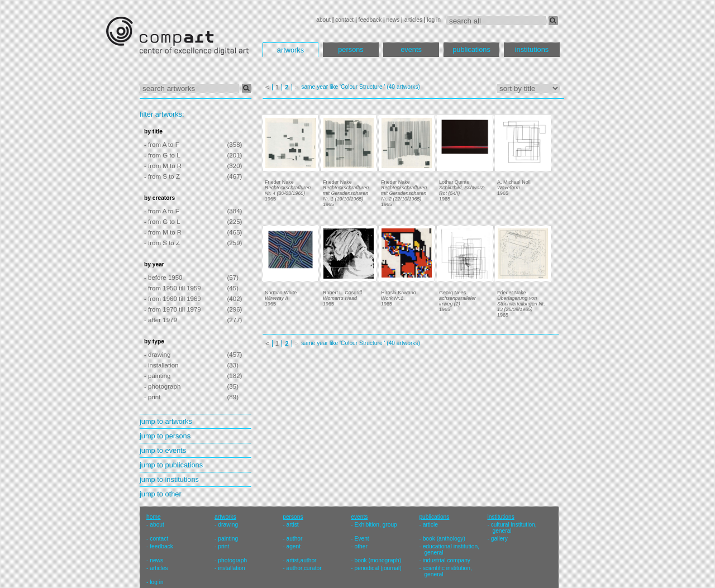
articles (413, 20)
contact (344, 20)
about (323, 20)
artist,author (301, 560)
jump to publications (171, 465)
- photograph (162, 386)
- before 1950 (163, 278)
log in (434, 20)
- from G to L (162, 155)
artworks (290, 50)
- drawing (157, 355)
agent (293, 546)
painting (228, 539)
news (393, 20)
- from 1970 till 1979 (173, 309)
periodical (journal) (378, 568)
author (294, 539)
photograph (232, 560)
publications (471, 49)
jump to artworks (166, 421)
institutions (532, 49)
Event (362, 539)
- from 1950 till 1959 (173, 288)
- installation (161, 365)
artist (292, 525)
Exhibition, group (376, 525)
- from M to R (163, 166)
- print (152, 397)
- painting (157, 376)
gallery (499, 539)
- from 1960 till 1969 (173, 299)
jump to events (163, 450)
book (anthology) (444, 539)
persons (351, 49)
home (154, 517)
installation (231, 568)
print (223, 546)
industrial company (447, 560)
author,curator (304, 568)
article (430, 525)
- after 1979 (161, 320)
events (411, 49)
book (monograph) (378, 560)
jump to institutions (169, 479)
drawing (228, 525)
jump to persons (165, 436)
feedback (370, 20)
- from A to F (162, 145)
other (361, 546)
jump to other (161, 494)
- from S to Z (162, 176)
